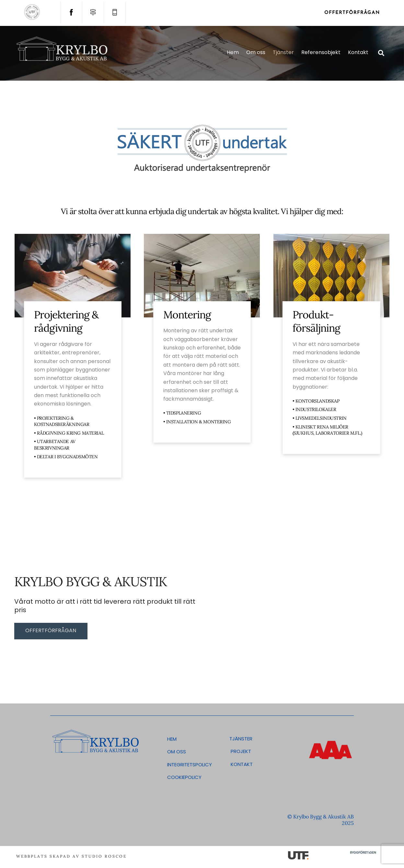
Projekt (240, 751)
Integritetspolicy (189, 765)
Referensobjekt (321, 52)
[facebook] (71, 12)
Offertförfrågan (352, 13)
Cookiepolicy (184, 777)
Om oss (256, 52)
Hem (233, 52)
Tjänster (283, 52)
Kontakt (358, 52)
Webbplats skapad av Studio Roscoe (71, 856)
